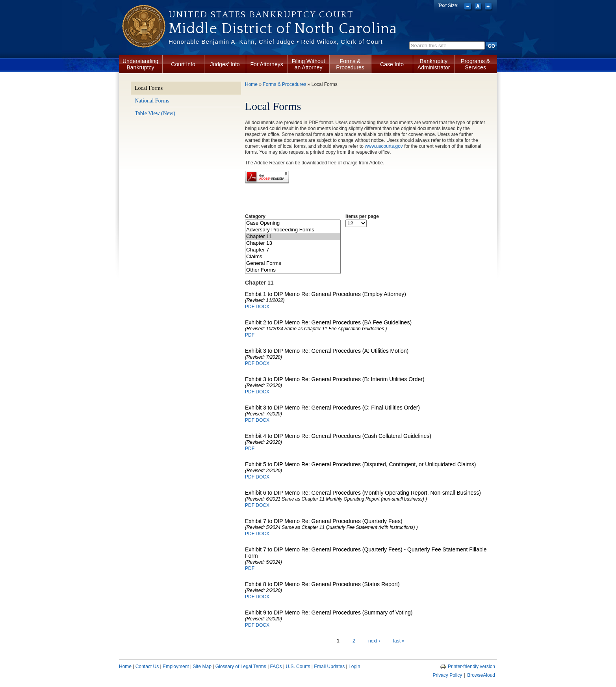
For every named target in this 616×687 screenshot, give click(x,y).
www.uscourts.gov (384, 146)
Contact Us (147, 667)
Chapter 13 (293, 243)
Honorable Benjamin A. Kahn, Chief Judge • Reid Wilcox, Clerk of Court (276, 42)
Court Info (183, 64)
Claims (293, 257)
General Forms (293, 263)
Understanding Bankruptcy (140, 64)
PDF (250, 307)
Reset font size (479, 7)
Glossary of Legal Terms (241, 667)
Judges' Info (225, 64)
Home (251, 84)
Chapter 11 (293, 237)
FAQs (276, 667)
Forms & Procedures (350, 64)
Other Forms (293, 270)
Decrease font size (468, 7)
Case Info (392, 64)
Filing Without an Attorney (309, 64)
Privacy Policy (447, 675)
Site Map (202, 667)
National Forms (152, 101)
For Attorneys (266, 64)
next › (374, 641)
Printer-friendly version (468, 667)
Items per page (362, 216)
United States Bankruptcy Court (261, 15)
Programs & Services (475, 64)
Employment (176, 667)
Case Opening (293, 223)
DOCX (263, 307)
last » (399, 641)
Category (255, 216)
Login (354, 667)
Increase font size (489, 7)
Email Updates (329, 667)
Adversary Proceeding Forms (293, 230)
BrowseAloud (481, 675)
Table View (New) (155, 113)
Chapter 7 (293, 250)
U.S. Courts (298, 667)
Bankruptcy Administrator (434, 64)
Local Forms (149, 88)
